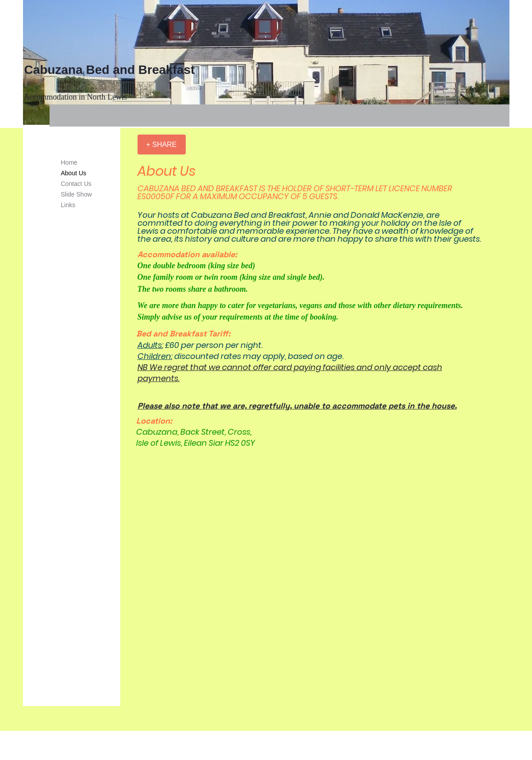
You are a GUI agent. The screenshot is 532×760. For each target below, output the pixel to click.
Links (68, 205)
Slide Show (77, 194)
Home (69, 162)
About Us (74, 173)
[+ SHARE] (162, 145)
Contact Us (76, 184)
